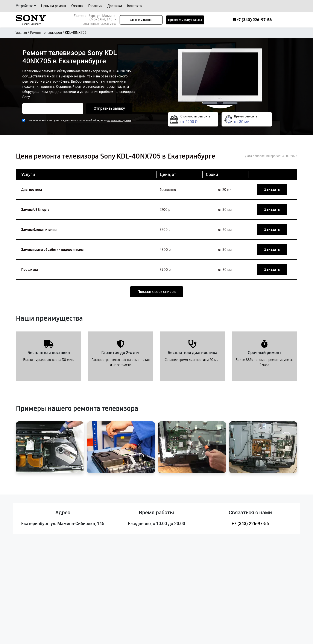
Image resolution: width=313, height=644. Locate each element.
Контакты (135, 6)
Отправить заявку (109, 108)
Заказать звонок (141, 20)
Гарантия (95, 6)
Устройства (25, 6)
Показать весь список (157, 292)
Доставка (115, 6)
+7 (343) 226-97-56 (250, 524)
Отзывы (77, 6)
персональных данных (119, 120)
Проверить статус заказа (185, 20)
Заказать (272, 190)
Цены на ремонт (54, 6)
